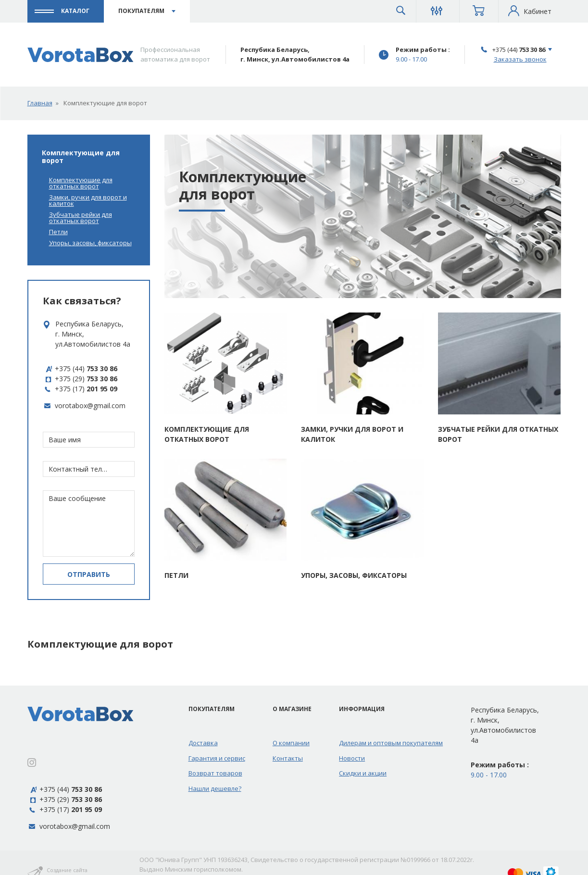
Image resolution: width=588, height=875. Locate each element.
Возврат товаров (215, 773)
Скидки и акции (363, 773)
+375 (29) (80, 379)
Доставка (203, 743)
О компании (291, 743)
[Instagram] (32, 763)
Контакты (288, 758)
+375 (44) (519, 50)
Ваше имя (65, 440)
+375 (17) (80, 389)
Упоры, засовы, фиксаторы (90, 243)
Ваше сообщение (77, 498)
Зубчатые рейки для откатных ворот (81, 218)
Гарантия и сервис (217, 758)
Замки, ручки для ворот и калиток (88, 200)
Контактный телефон (79, 469)
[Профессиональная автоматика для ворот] (81, 55)
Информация (362, 709)
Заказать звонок (520, 59)
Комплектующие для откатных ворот (81, 183)
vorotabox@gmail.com (90, 406)
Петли (58, 232)
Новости (352, 758)
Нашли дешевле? (215, 788)
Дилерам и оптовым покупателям (391, 743)
